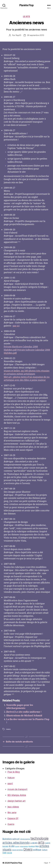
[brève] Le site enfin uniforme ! (24, 712)
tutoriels (5, 846)
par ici (16, 326)
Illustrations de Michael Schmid (24, 716)
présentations (24, 846)
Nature (11, 778)
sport (10, 783)
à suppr (17, 846)
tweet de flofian (17, 850)
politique (37, 850)
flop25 (18, 35)
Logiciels (34, 843)
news (8, 729)
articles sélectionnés (16, 843)
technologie (39, 838)
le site (27, 16)
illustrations (7, 839)
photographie (25, 839)
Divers (28, 849)
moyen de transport (17, 789)
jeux (37, 846)
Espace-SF (13, 818)
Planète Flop (26, 5)
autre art (16, 839)
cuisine (48, 843)
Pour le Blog (14, 772)
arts (41, 842)
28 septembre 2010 (36, 35)
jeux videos (13, 807)
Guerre (11, 824)
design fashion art (16, 801)
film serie (12, 813)
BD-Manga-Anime (17, 795)
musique (32, 846)
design (10, 853)
